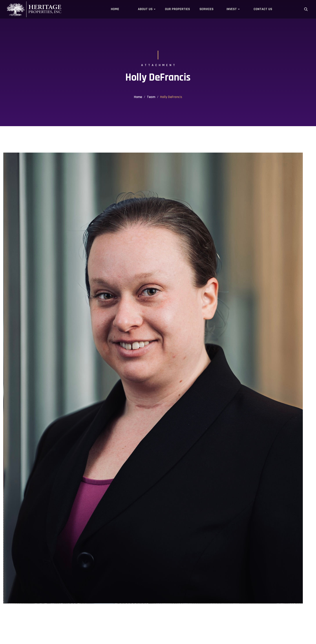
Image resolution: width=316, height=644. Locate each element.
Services (206, 9)
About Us (145, 9)
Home (115, 9)
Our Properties (177, 9)
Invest (232, 9)
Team (151, 97)
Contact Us (263, 9)
